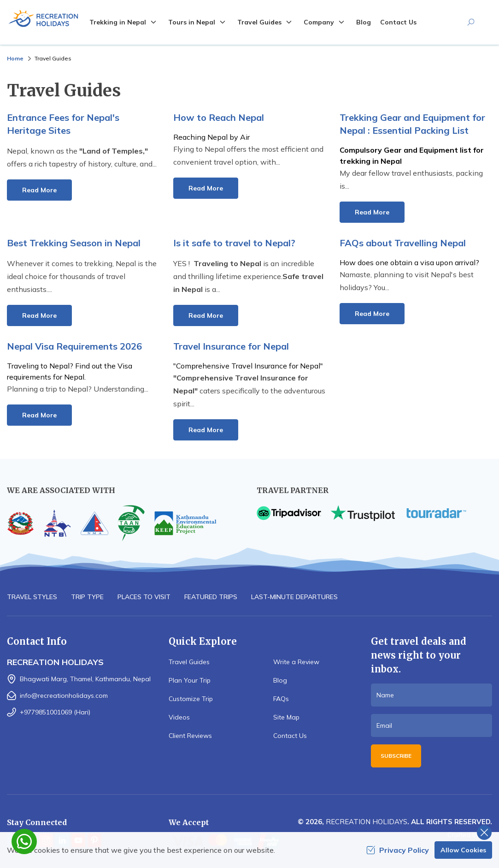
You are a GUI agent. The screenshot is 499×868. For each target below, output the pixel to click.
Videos (179, 717)
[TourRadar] (436, 513)
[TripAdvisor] (289, 513)
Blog (364, 22)
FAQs (281, 699)
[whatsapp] (24, 841)
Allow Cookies (463, 850)
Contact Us (398, 22)
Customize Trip (191, 699)
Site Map (286, 717)
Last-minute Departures (294, 597)
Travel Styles (32, 597)
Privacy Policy (398, 850)
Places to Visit (144, 597)
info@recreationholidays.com (64, 696)
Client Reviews (190, 736)
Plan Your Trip (190, 680)
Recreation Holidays (367, 822)
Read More (39, 190)
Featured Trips (211, 597)
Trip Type (87, 597)
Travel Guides (189, 662)
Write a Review (296, 662)
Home (15, 58)
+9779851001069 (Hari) (55, 712)
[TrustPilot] (363, 513)
